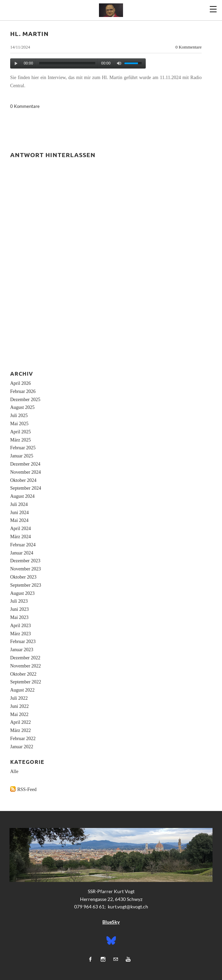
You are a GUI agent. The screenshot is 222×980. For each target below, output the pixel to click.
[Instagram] (103, 959)
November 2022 (26, 666)
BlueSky (111, 922)
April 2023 (21, 626)
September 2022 (26, 682)
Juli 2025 (19, 416)
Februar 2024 (23, 545)
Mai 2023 (19, 617)
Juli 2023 (19, 601)
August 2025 (22, 407)
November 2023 (26, 569)
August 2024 (22, 496)
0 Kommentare (188, 47)
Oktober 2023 (23, 577)
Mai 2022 (19, 714)
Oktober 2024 (23, 480)
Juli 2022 (19, 698)
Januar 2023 (22, 650)
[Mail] (116, 959)
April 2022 (21, 722)
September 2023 (26, 585)
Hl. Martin (29, 33)
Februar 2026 (23, 391)
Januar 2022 (22, 747)
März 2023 (21, 634)
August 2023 (22, 593)
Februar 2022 (23, 739)
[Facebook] (90, 959)
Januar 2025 (22, 456)
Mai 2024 (19, 520)
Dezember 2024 (25, 464)
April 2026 (21, 383)
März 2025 (21, 440)
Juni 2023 (19, 609)
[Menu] (214, 8)
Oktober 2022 (23, 674)
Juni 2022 (19, 706)
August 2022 (22, 690)
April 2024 (21, 529)
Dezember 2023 (25, 561)
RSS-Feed (27, 789)
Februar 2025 (23, 448)
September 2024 (26, 488)
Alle (14, 771)
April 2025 (21, 432)
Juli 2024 (19, 504)
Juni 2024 (19, 513)
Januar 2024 (22, 553)
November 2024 (26, 472)
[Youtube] (128, 959)
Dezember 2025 (25, 400)
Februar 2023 (23, 642)
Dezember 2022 (25, 658)
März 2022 (21, 730)
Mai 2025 (19, 424)
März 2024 (21, 537)
